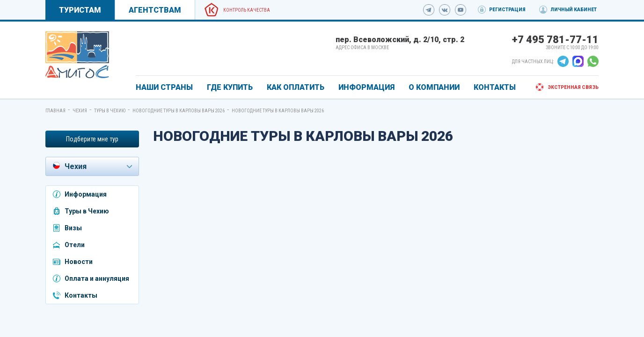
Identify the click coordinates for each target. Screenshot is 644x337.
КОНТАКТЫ (495, 87)
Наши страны (164, 87)
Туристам (80, 10)
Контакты (81, 295)
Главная (55, 111)
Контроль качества (247, 10)
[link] (77, 55)
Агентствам (155, 10)
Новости (79, 262)
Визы (73, 228)
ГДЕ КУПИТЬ (230, 87)
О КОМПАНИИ (434, 87)
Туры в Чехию (110, 111)
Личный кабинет (574, 10)
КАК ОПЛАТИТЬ (296, 87)
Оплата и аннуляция (97, 278)
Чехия (80, 111)
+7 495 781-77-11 (555, 40)
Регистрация (507, 10)
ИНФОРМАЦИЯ (366, 87)
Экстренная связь (573, 87)
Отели (75, 245)
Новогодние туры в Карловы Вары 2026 (179, 111)
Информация (86, 194)
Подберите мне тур (92, 139)
